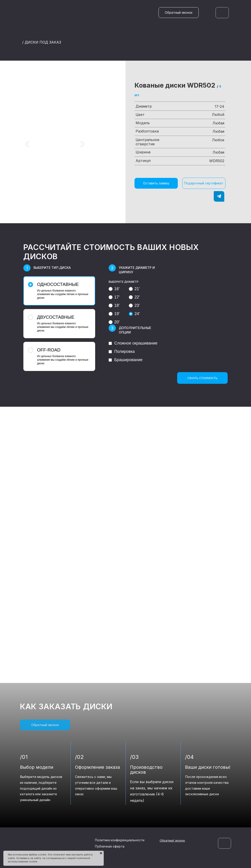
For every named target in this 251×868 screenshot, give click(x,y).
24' (134, 314)
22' (134, 297)
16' (114, 289)
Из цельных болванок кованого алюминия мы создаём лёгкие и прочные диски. (59, 291)
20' (114, 322)
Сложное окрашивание (133, 343)
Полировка (122, 351)
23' (134, 305)
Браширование (126, 360)
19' (114, 314)
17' (114, 297)
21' (134, 289)
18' (114, 305)
